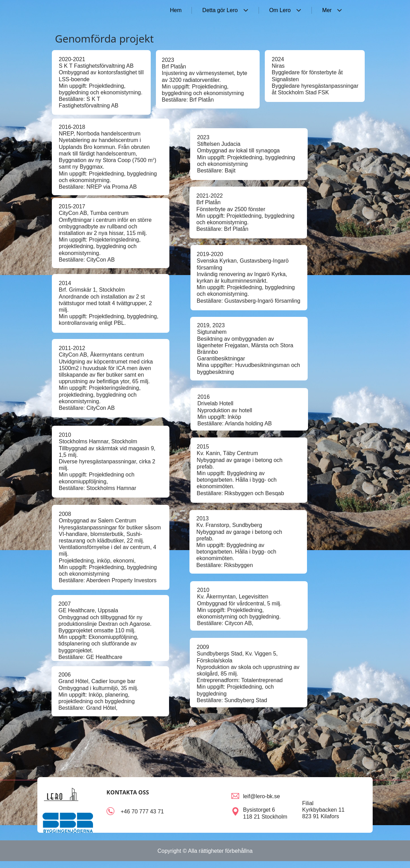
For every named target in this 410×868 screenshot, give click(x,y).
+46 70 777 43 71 (142, 812)
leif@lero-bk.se (262, 796)
